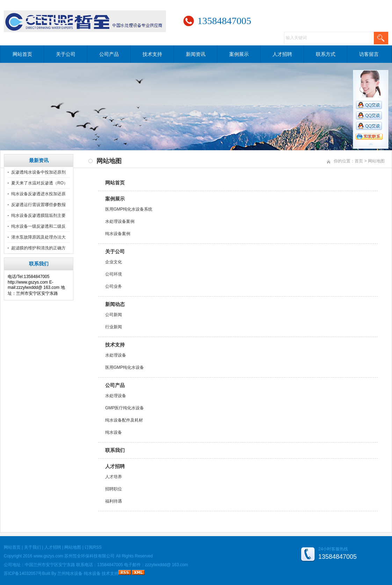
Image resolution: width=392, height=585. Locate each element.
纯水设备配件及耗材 (124, 420)
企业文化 (114, 262)
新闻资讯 (196, 54)
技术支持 (152, 54)
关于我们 (32, 547)
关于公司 (66, 54)
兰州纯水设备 (70, 573)
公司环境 (114, 274)
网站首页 (22, 54)
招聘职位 (114, 489)
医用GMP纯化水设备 (125, 367)
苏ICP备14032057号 (23, 573)
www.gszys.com (48, 556)
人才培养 (114, 477)
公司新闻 (114, 315)
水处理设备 (116, 355)
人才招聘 (282, 54)
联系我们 (115, 450)
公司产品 (109, 54)
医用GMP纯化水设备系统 (129, 209)
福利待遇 (114, 501)
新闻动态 (115, 304)
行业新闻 (114, 327)
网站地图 (73, 547)
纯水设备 (114, 432)
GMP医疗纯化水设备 (125, 408)
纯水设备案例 (118, 234)
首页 (359, 161)
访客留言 (369, 54)
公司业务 (114, 286)
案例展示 (239, 54)
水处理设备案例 (120, 221)
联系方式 (326, 54)
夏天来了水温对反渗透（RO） (39, 183)
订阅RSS (93, 547)
